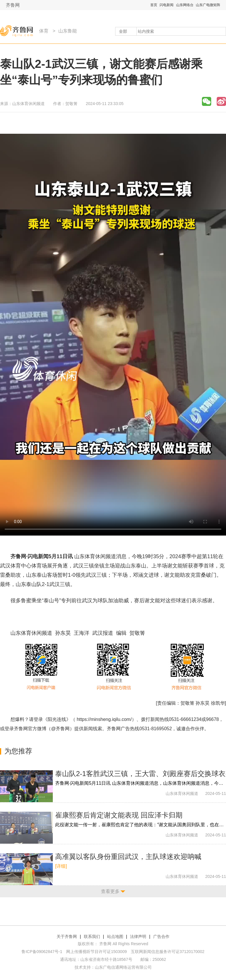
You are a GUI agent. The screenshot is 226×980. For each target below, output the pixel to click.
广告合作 (161, 936)
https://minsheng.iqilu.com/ (104, 719)
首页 (154, 5)
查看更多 (110, 891)
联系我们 (92, 936)
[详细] (61, 866)
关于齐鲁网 (67, 936)
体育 (44, 31)
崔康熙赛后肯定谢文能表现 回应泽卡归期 (119, 815)
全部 (123, 31)
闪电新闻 (167, 5)
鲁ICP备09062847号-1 (42, 952)
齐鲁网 (13, 5)
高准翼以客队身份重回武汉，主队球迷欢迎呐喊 (128, 857)
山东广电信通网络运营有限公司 (123, 967)
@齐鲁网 (60, 729)
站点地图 (115, 936)
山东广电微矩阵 (208, 5)
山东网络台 (185, 5)
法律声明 (138, 936)
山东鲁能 (68, 31)
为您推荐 (18, 751)
